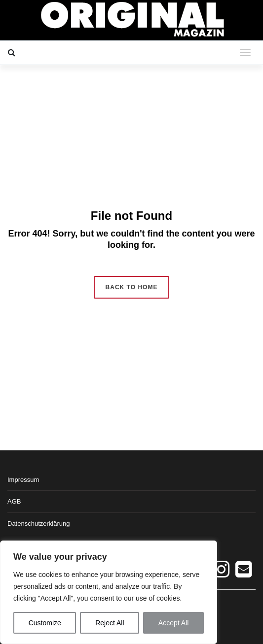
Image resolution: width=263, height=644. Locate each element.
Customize (45, 623)
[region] (109, 592)
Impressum (23, 480)
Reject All (110, 623)
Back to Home (132, 287)
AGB (14, 501)
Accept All (173, 623)
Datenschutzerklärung (38, 524)
